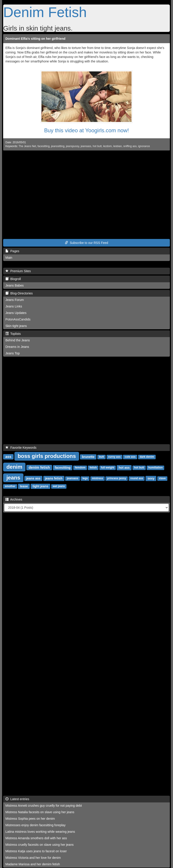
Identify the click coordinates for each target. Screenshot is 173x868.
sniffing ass (130, 146)
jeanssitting (58, 146)
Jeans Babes (15, 285)
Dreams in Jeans (17, 347)
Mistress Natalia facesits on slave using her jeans (40, 812)
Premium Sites (18, 271)
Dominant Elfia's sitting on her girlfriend (35, 39)
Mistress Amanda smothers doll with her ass (36, 838)
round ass (137, 479)
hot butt (97, 146)
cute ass (130, 457)
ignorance (144, 146)
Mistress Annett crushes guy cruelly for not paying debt (44, 806)
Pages (12, 251)
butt (101, 457)
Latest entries (17, 799)
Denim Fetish (45, 12)
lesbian (118, 146)
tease (24, 486)
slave (162, 479)
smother (10, 486)
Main (9, 258)
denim (14, 467)
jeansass (86, 146)
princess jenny (117, 479)
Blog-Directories (19, 293)
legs (85, 479)
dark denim (147, 457)
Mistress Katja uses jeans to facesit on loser (36, 851)
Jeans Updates (16, 313)
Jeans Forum (15, 300)
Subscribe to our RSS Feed (86, 243)
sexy (151, 478)
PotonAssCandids (18, 319)
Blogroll (13, 279)
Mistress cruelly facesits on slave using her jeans (40, 845)
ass (8, 457)
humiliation (155, 468)
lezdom (107, 146)
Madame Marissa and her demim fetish (33, 864)
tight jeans (40, 486)
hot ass (124, 468)
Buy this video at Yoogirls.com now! (86, 130)
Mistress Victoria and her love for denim (33, 858)
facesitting (44, 146)
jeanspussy (73, 146)
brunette (88, 457)
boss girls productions (47, 456)
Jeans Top (13, 353)
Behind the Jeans (18, 340)
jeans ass (33, 478)
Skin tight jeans (16, 326)
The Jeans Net (27, 146)
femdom (80, 468)
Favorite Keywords (21, 448)
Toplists (13, 334)
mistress (97, 479)
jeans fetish (54, 478)
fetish (93, 468)
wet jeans (59, 486)
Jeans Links (14, 306)
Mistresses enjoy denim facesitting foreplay (35, 825)
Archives (14, 499)
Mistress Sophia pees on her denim (30, 819)
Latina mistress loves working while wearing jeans (40, 832)
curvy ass (114, 457)
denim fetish (39, 467)
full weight (108, 468)
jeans (13, 478)
